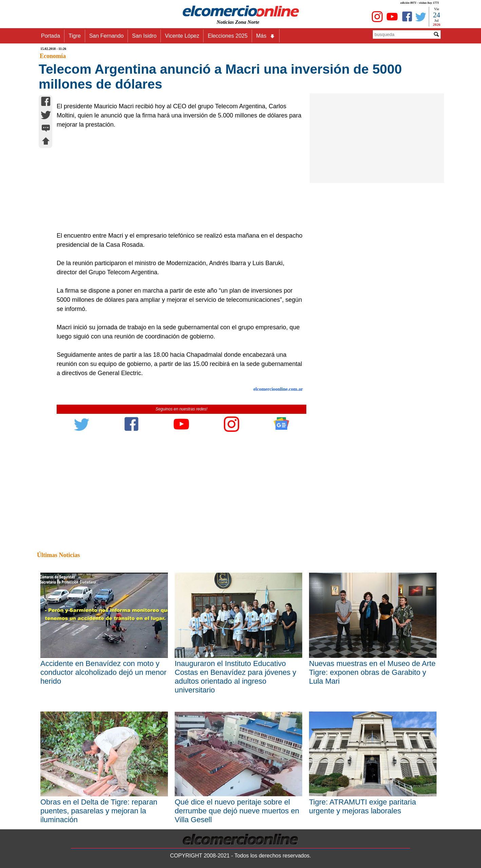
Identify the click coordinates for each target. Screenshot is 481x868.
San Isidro (144, 36)
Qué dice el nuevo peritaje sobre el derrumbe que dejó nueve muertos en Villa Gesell (237, 811)
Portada (51, 36)
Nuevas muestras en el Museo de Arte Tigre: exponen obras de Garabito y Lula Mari (372, 672)
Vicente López (182, 36)
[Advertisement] (178, 180)
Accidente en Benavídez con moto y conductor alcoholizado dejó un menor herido (103, 672)
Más (266, 36)
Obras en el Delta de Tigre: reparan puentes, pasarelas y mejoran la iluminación (99, 811)
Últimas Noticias (58, 555)
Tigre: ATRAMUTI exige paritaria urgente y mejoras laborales (362, 806)
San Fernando (106, 36)
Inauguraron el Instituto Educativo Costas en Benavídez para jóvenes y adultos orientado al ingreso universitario (235, 677)
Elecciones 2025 (227, 36)
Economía (53, 56)
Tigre (75, 36)
